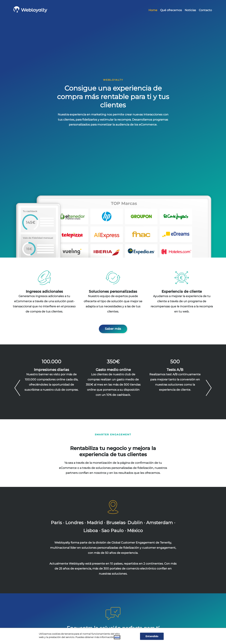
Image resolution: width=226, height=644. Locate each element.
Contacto (205, 10)
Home (153, 10)
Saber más (113, 329)
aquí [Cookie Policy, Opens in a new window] (117, 638)
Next (209, 388)
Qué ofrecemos (171, 10)
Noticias (190, 10)
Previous (17, 388)
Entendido (152, 637)
